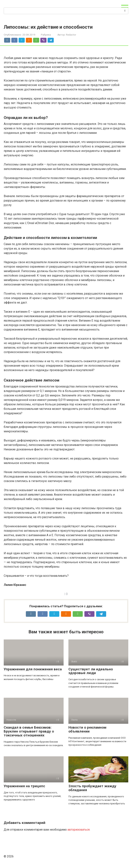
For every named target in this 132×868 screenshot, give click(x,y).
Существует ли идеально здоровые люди (91, 671)
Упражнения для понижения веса (33, 669)
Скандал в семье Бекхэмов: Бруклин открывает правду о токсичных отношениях (29, 731)
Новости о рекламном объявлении (87, 729)
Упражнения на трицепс (24, 786)
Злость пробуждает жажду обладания (92, 788)
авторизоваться (79, 830)
